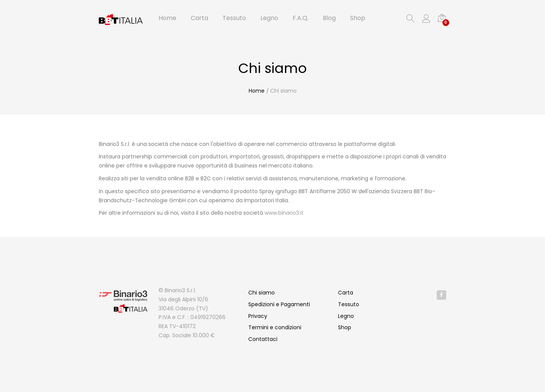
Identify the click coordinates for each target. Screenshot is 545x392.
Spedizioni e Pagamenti (279, 304)
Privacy (258, 316)
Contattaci (263, 339)
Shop (345, 327)
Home (257, 91)
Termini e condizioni (275, 327)
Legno (346, 316)
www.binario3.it (284, 213)
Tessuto (349, 304)
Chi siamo (283, 91)
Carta (346, 293)
